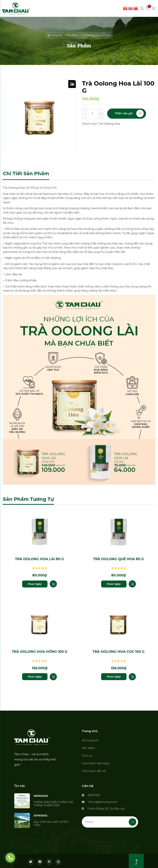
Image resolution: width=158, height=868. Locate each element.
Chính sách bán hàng (96, 762)
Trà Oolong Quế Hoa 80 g (118, 558)
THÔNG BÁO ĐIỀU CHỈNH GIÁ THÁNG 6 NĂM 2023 (53, 802)
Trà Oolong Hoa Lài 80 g (39, 558)
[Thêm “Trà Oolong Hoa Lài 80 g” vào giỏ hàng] (53, 583)
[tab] (26, 174)
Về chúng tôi (90, 739)
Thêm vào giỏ (129, 113)
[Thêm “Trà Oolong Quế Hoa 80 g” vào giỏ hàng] (132, 583)
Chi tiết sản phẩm (26, 173)
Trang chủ (55, 35)
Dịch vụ (87, 754)
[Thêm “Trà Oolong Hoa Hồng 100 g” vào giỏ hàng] (53, 675)
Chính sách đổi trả (94, 769)
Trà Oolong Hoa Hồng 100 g (40, 650)
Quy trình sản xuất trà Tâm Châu (51, 822)
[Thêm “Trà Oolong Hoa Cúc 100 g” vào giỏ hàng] (132, 675)
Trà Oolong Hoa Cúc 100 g (118, 650)
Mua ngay (35, 583)
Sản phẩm (72, 35)
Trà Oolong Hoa (109, 124)
